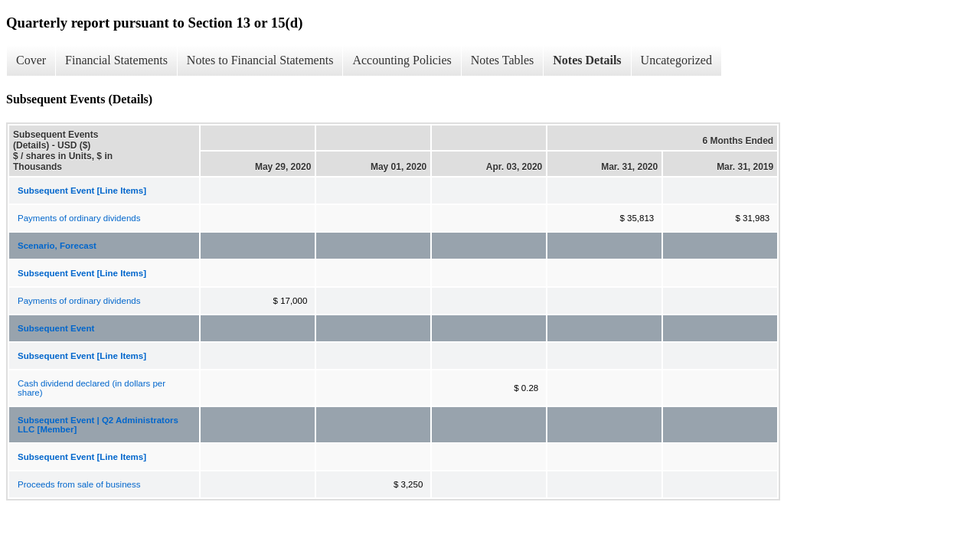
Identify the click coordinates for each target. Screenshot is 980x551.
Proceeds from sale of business (79, 484)
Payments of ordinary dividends (79, 218)
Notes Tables (503, 60)
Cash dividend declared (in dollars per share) (91, 388)
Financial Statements (116, 60)
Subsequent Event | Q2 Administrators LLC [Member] (98, 425)
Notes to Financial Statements (260, 60)
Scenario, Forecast (57, 246)
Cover (31, 60)
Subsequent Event (56, 328)
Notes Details (587, 60)
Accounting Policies (402, 60)
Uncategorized (676, 60)
